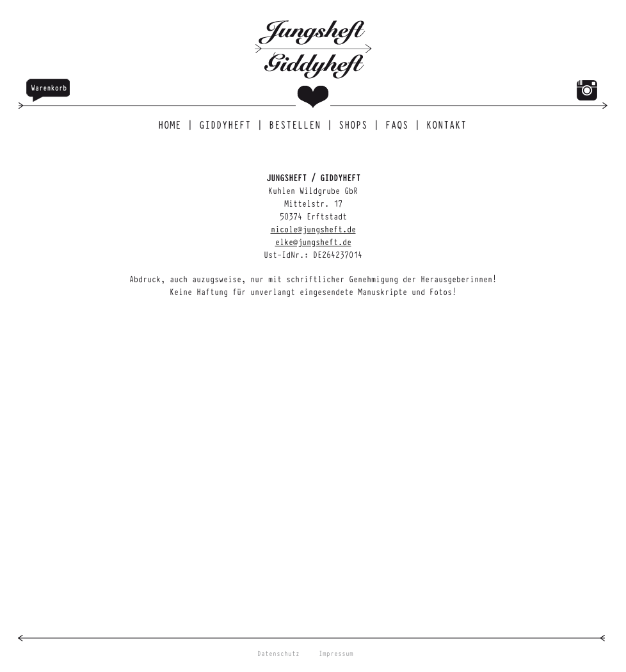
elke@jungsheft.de (313, 241)
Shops (356, 124)
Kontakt (446, 124)
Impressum (336, 653)
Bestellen (297, 124)
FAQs (399, 124)
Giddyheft (228, 124)
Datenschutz (278, 653)
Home (172, 124)
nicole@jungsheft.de (313, 228)
